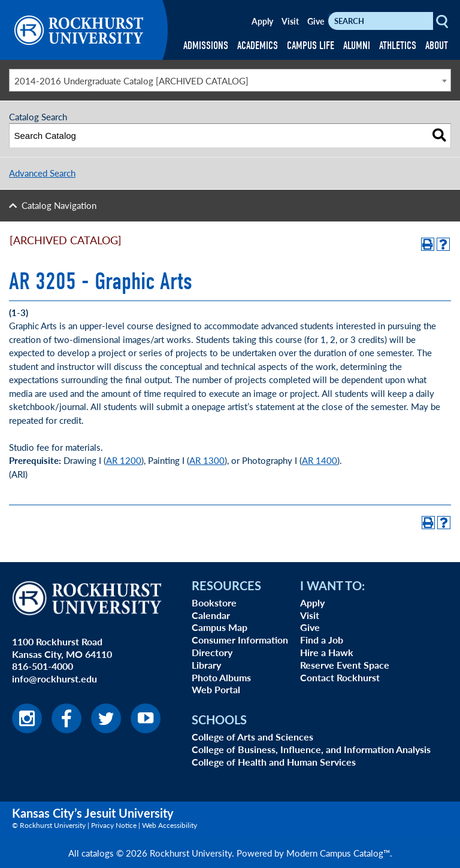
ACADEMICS (258, 46)
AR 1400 (320, 460)
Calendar (211, 615)
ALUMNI (357, 46)
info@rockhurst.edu (55, 679)
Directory (212, 652)
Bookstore (214, 603)
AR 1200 (124, 460)
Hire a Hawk (327, 652)
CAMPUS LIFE (311, 46)
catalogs (98, 853)
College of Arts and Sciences (252, 737)
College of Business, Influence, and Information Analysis (311, 749)
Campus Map (220, 627)
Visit (290, 21)
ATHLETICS (398, 46)
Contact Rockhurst (340, 677)
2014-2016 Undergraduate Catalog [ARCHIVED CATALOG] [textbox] (131, 81)
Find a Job (322, 640)
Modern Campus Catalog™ (338, 853)
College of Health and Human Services (274, 762)
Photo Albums (221, 677)
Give (316, 21)
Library (206, 665)
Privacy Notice (114, 825)
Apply (262, 21)
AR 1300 (207, 460)
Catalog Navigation (59, 205)
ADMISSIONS (206, 46)
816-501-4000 (43, 666)
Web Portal (216, 689)
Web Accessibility (170, 825)
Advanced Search (42, 173)
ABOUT (437, 46)
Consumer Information (240, 640)
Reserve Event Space (345, 665)
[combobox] (230, 80)
